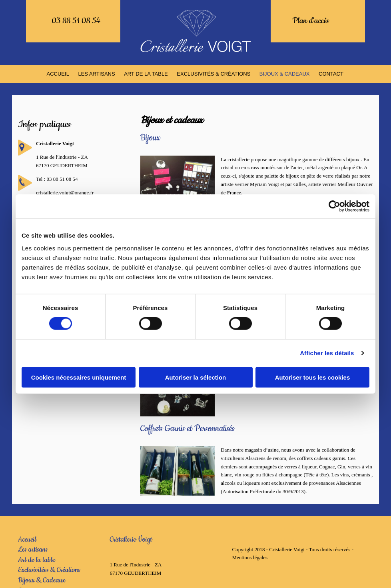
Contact (329, 74)
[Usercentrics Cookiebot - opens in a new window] (334, 206)
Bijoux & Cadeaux (42, 580)
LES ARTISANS (98, 74)
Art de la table (37, 560)
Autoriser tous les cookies (313, 377)
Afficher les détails (327, 353)
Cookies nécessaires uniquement (79, 377)
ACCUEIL (61, 74)
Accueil (27, 539)
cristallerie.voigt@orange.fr (65, 192)
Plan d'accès (311, 21)
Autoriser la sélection (196, 377)
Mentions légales (249, 557)
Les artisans (33, 550)
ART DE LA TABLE (147, 74)
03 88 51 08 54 (76, 21)
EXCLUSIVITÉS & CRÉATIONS (213, 74)
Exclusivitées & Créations (49, 570)
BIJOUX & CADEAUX (283, 74)
